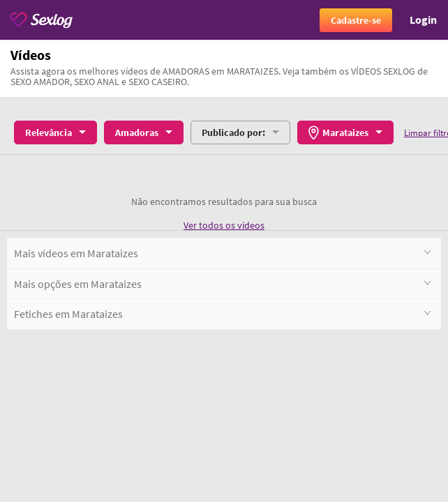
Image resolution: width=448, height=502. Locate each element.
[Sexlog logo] (41, 20)
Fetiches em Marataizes (222, 313)
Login (423, 20)
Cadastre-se (356, 20)
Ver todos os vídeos (224, 225)
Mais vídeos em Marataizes (222, 253)
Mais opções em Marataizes (222, 283)
